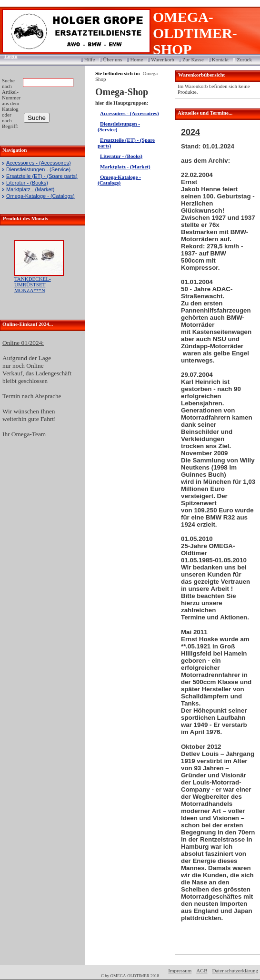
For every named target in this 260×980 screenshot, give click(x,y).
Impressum (180, 970)
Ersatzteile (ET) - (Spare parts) (42, 176)
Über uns (112, 59)
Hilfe (90, 59)
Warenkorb (163, 59)
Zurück (244, 59)
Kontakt (220, 59)
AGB (202, 970)
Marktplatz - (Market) (30, 189)
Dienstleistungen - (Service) (38, 169)
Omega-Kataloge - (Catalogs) (40, 196)
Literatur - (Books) (27, 183)
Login (8, 56)
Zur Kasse (193, 59)
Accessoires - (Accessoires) (39, 163)
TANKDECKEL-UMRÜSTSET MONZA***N (33, 284)
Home (136, 59)
